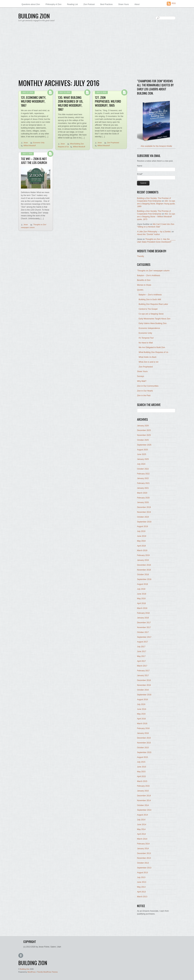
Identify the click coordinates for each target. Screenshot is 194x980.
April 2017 (141, 661)
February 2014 (143, 844)
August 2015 (142, 757)
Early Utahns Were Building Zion (153, 323)
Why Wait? (142, 381)
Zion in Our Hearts (145, 391)
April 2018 (141, 603)
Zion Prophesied (113, 143)
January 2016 (143, 733)
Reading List (72, 4)
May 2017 (141, 656)
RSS (174, 3)
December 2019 (144, 507)
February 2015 (143, 786)
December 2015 (144, 738)
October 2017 (143, 632)
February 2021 (143, 483)
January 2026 (143, 426)
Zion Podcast (89, 4)
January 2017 (143, 675)
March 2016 (142, 724)
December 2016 (144, 680)
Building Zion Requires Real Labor (153, 304)
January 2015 (143, 791)
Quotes (140, 290)
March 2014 (142, 839)
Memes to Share (144, 285)
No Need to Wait (146, 343)
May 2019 (141, 541)
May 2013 (141, 887)
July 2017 (141, 647)
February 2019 (143, 555)
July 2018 (141, 589)
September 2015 (144, 752)
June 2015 (142, 767)
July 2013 (141, 877)
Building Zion (25, 969)
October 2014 (143, 805)
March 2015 (142, 781)
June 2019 (142, 536)
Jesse (26, 143)
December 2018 (144, 565)
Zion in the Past (144, 395)
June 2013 (142, 882)
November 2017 (144, 627)
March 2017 (142, 666)
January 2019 (143, 560)
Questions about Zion (31, 4)
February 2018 (143, 613)
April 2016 (141, 719)
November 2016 (144, 685)
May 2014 (141, 829)
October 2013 (143, 863)
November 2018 (144, 570)
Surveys (141, 376)
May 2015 (141, 772)
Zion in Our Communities (148, 386)
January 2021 (143, 488)
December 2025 (144, 430)
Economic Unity (39, 143)
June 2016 (142, 709)
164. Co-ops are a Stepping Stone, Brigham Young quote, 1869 (156, 204)
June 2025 (142, 454)
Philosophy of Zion (53, 4)
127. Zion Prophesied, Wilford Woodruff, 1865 (108, 101)
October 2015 (143, 748)
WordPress (32, 972)
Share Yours (123, 4)
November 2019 (144, 512)
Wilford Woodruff (30, 146)
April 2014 (141, 834)
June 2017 (142, 651)
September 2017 (144, 637)
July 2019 (141, 531)
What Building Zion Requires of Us (153, 352)
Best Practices (107, 4)
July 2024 (141, 464)
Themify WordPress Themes (47, 972)
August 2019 (142, 526)
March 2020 (142, 493)
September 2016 (144, 695)
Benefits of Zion (144, 280)
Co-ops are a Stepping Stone (151, 314)
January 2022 (143, 478)
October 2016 (143, 690)
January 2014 (143, 849)
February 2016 (143, 728)
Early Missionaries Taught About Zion (155, 319)
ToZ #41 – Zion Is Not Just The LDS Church (34, 161)
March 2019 (142, 550)
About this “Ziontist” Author (148, 234)
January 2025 (143, 459)
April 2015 (141, 776)
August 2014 (142, 815)
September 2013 (144, 868)
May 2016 (141, 714)
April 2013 (141, 892)
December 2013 (144, 853)
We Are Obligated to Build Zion (152, 347)
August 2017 (142, 642)
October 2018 (143, 575)
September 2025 (144, 445)
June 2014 (142, 825)
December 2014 (144, 796)
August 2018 (142, 584)
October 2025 (143, 440)
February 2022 (143, 474)
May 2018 (141, 599)
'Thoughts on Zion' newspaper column (153, 271)
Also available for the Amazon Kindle (156, 146)
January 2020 (143, 502)
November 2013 (144, 858)
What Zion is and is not (148, 362)
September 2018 (144, 579)
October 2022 (143, 469)
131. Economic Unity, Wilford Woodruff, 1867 (33, 101)
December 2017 (144, 623)
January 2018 (143, 618)
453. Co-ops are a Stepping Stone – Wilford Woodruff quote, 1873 (156, 217)
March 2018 (142, 608)
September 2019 (144, 522)
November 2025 (144, 435)
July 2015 (141, 762)
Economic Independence (149, 328)
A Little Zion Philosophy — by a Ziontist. (154, 232)
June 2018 (142, 594)
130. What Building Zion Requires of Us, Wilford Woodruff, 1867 (71, 103)
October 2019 (143, 517)
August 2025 (142, 450)
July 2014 (141, 820)
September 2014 (144, 810)
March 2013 (142, 897)
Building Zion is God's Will (150, 300)
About (137, 4)
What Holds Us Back (148, 357)
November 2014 (144, 800)
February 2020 (143, 498)
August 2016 (142, 700)
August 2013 (142, 873)
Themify (141, 256)
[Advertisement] (97, 52)
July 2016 (141, 704)
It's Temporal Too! (146, 338)
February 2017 (143, 671)
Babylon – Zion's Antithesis (149, 275)
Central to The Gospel (148, 309)
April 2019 (141, 546)
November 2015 (144, 743)
